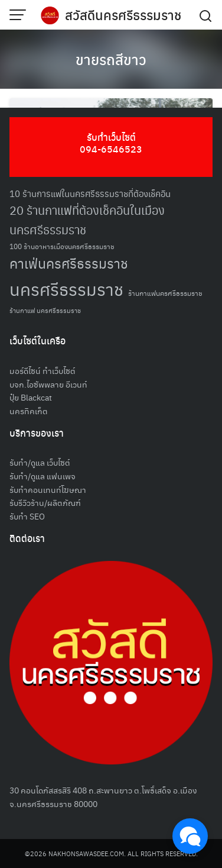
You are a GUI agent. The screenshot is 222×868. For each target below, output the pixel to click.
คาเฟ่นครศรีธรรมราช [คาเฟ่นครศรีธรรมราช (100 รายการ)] (69, 263)
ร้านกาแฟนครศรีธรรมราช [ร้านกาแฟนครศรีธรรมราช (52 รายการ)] (165, 293)
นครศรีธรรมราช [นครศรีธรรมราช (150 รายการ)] (66, 288)
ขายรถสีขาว (111, 59)
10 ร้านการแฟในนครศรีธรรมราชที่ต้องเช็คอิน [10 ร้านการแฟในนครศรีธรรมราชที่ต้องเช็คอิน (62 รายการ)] (90, 193)
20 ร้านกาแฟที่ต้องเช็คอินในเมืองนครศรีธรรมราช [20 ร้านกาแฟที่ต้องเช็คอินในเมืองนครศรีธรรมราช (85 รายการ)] (87, 220)
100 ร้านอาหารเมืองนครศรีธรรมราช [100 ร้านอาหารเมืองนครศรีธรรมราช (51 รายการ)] (62, 246)
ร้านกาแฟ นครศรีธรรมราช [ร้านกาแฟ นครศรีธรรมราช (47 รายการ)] (45, 310)
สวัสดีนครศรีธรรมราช (123, 15)
